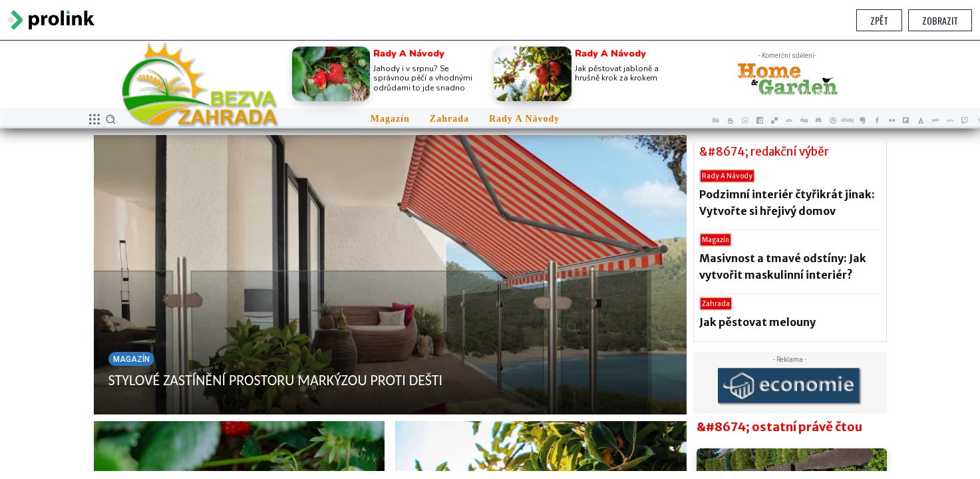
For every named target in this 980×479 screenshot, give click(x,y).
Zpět (879, 20)
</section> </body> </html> (490, 256)
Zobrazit (940, 20)
